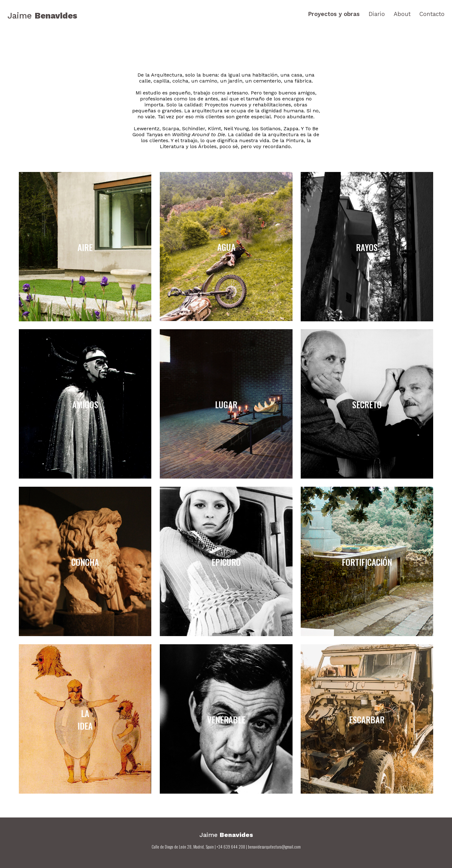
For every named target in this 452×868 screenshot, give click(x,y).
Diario (377, 14)
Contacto (432, 14)
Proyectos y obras (334, 14)
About (402, 14)
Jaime (42, 16)
